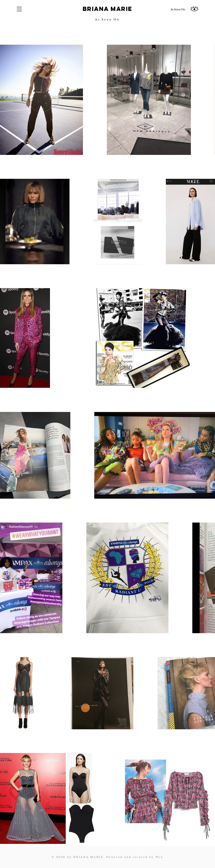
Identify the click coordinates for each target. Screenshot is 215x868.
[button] (19, 9)
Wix (159, 857)
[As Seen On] (178, 9)
